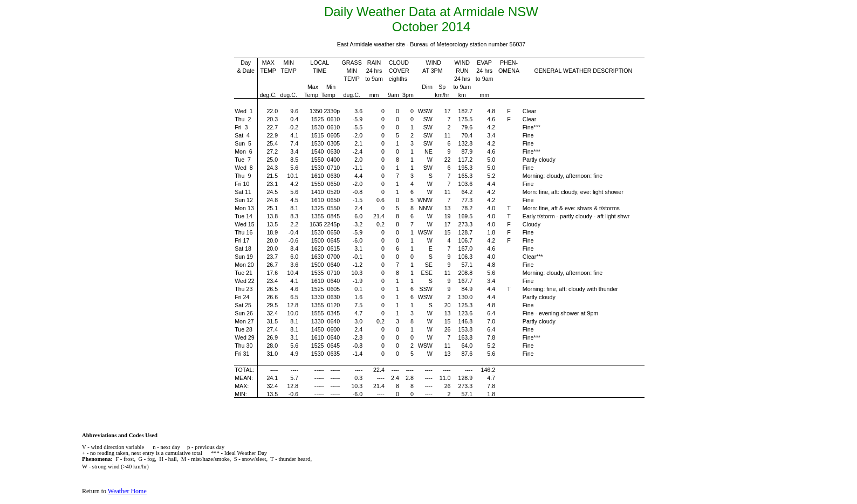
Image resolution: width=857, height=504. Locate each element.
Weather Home (127, 491)
